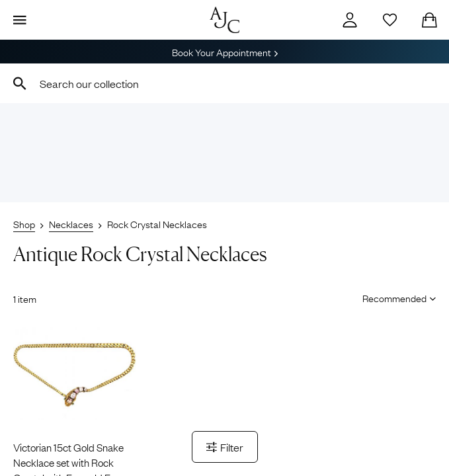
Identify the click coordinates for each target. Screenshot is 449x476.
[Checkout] (429, 20)
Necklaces (71, 223)
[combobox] (224, 83)
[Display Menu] (20, 20)
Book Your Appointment (225, 52)
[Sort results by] (394, 297)
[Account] (350, 20)
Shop (24, 223)
